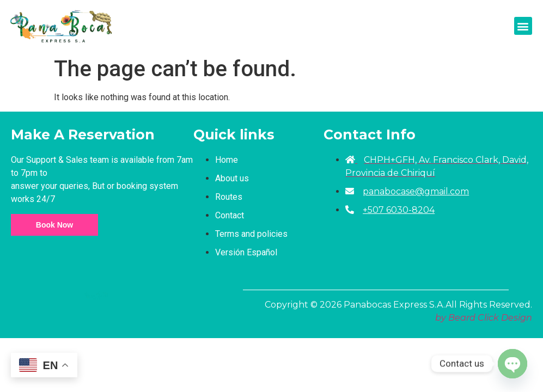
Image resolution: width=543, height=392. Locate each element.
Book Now (54, 225)
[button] (523, 26)
